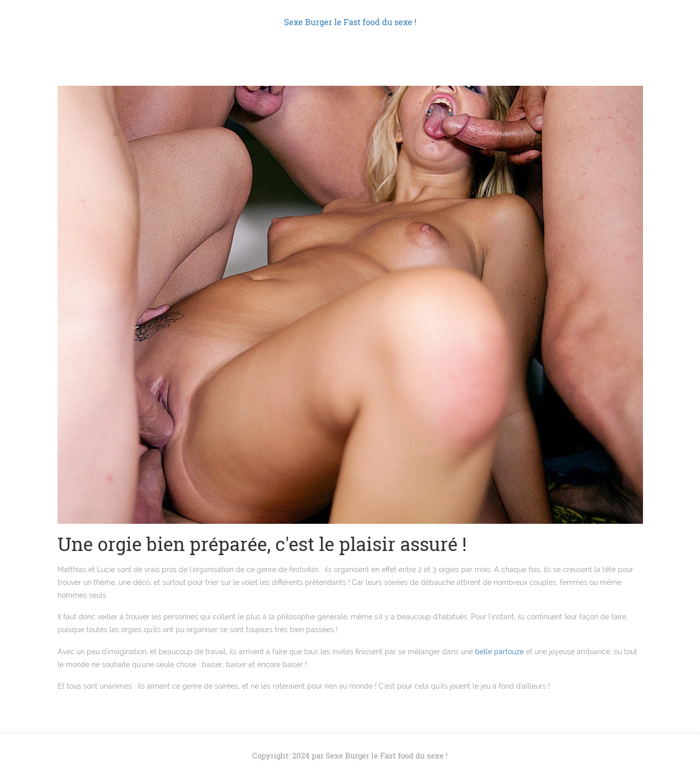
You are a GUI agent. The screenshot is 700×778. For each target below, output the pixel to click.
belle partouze (499, 652)
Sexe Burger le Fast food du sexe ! (350, 22)
